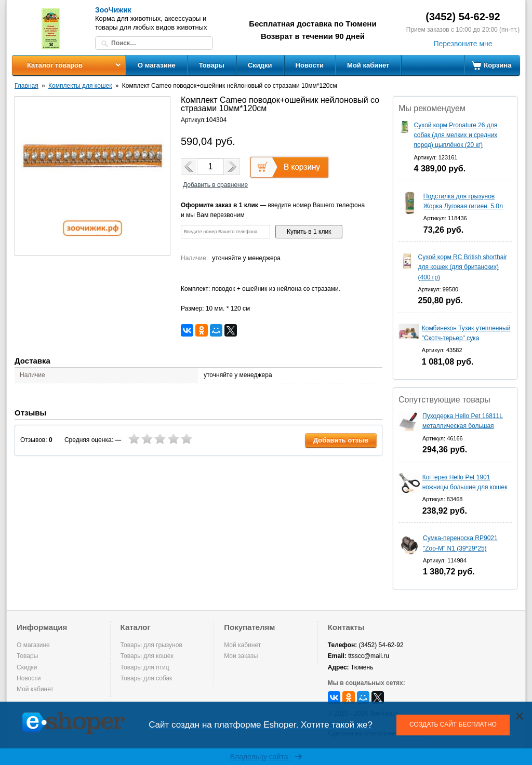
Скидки (260, 65)
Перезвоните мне (463, 44)
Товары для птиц (145, 667)
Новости (310, 65)
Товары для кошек (147, 656)
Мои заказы (241, 656)
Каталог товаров (55, 65)
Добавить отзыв (341, 440)
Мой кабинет (368, 65)
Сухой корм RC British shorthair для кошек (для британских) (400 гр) (463, 267)
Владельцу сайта (266, 757)
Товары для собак (147, 678)
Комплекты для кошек (80, 86)
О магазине (157, 65)
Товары (212, 65)
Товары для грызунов (151, 645)
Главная (26, 86)
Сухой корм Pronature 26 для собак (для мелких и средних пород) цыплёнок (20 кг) (456, 135)
